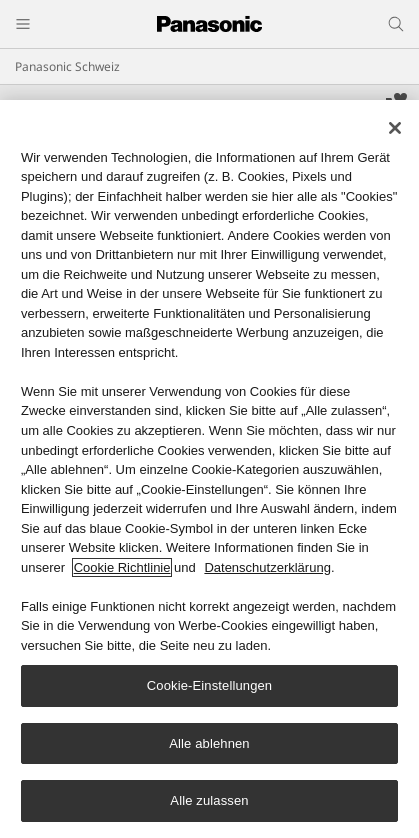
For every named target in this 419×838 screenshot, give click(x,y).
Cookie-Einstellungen (209, 686)
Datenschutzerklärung (267, 568)
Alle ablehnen (209, 744)
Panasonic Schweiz (67, 66)
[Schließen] (395, 129)
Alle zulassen (209, 802)
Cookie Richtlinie (122, 568)
